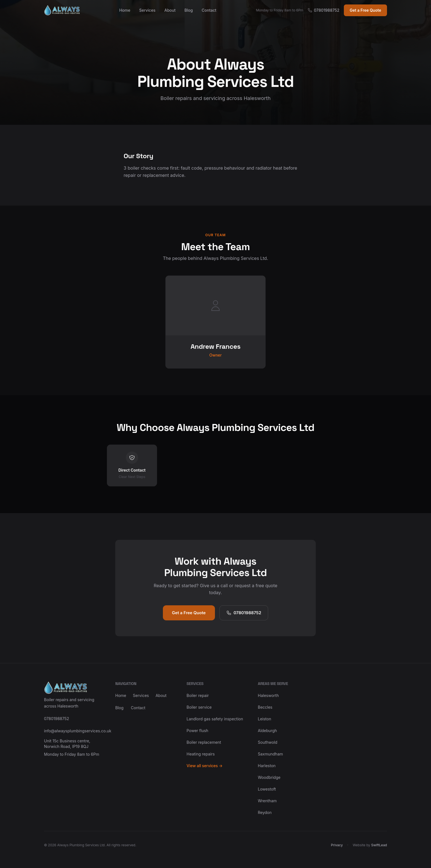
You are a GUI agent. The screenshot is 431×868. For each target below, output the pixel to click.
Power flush (197, 731)
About (170, 10)
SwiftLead (379, 845)
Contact (209, 10)
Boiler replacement (204, 742)
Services (147, 10)
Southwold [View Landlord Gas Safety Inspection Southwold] (268, 742)
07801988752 (324, 10)
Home (125, 10)
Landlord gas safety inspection (215, 719)
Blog (188, 10)
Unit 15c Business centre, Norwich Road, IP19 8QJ (67, 744)
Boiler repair (198, 695)
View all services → (205, 766)
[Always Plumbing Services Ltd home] (62, 10)
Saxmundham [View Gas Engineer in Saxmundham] (270, 754)
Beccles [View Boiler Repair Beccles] (265, 707)
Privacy (337, 845)
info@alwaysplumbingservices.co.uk (73, 731)
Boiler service (199, 707)
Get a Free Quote (365, 10)
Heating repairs (201, 754)
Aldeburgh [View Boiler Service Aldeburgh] (267, 731)
